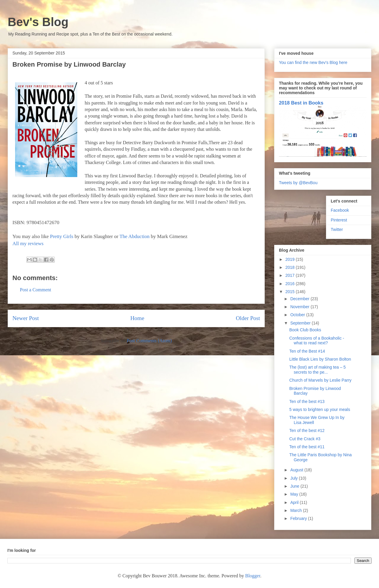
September (301, 323)
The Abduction (135, 236)
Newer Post (26, 318)
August (297, 470)
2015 (291, 292)
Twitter (337, 229)
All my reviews (28, 244)
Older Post (248, 318)
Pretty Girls (62, 236)
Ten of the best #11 (307, 447)
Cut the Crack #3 (305, 439)
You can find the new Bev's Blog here (313, 62)
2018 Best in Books (301, 103)
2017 (291, 275)
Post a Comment (36, 290)
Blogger (253, 576)
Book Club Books (305, 330)
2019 (291, 259)
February (299, 518)
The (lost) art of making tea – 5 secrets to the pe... (318, 370)
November (300, 307)
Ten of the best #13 (307, 401)
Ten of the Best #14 (307, 351)
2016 (291, 284)
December (300, 299)
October (298, 315)
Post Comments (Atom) (149, 341)
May (295, 494)
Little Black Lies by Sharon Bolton (320, 359)
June (295, 486)
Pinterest (339, 220)
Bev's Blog (38, 22)
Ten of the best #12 (307, 430)
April (295, 502)
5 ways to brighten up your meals (320, 409)
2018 (291, 267)
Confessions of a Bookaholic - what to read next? (317, 341)
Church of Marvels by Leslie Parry (320, 380)
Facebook (340, 210)
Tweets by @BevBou (298, 183)
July (294, 478)
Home (137, 318)
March (297, 510)
